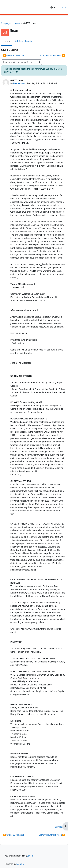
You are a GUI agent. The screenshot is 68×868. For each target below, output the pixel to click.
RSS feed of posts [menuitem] (23, 41)
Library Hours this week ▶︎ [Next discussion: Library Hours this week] (52, 56)
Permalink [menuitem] (59, 827)
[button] (53, 7)
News (17, 23)
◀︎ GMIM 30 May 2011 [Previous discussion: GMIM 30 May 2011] (14, 56)
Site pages (6, 23)
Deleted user (19, 83)
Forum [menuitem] (7, 41)
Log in (63, 7)
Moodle (20, 864)
